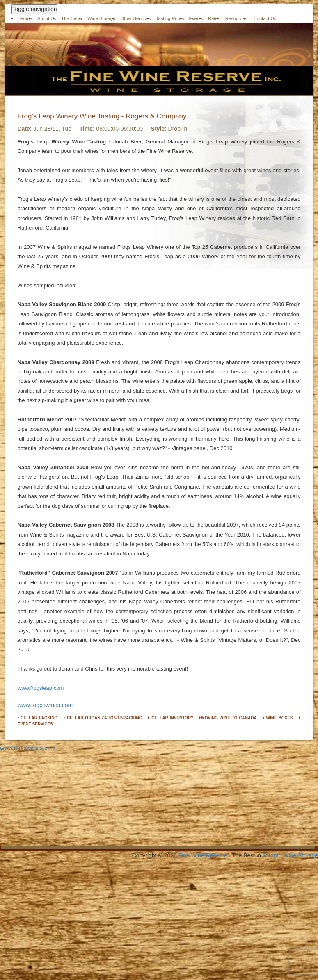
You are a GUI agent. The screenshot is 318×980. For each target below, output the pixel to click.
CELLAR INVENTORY (171, 718)
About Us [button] (47, 18)
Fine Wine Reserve (203, 855)
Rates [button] (214, 18)
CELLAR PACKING (38, 718)
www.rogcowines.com (45, 705)
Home (26, 18)
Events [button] (196, 18)
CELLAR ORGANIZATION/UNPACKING (103, 718)
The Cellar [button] (72, 18)
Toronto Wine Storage (290, 855)
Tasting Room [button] (170, 18)
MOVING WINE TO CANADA (228, 718)
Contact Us (265, 18)
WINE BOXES (278, 718)
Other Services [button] (135, 18)
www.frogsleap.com (41, 688)
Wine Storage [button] (101, 18)
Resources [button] (236, 18)
